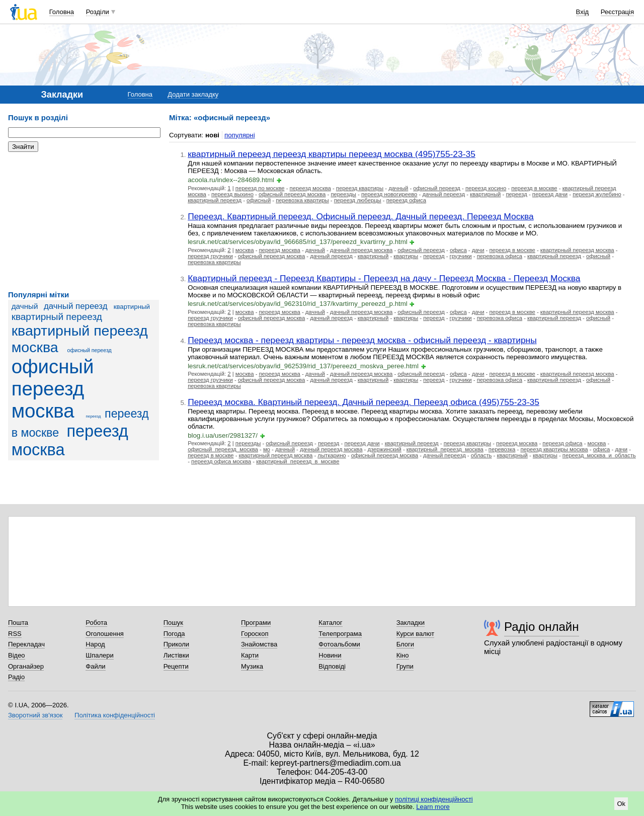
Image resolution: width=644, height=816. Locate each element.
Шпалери (100, 655)
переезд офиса (406, 200)
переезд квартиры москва (554, 449)
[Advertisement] (84, 221)
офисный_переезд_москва (223, 449)
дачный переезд (76, 306)
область (481, 455)
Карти (250, 655)
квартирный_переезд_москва (445, 449)
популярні (240, 135)
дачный (25, 306)
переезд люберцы (358, 200)
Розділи (98, 12)
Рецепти (176, 666)
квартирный (132, 307)
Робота (96, 623)
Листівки (176, 655)
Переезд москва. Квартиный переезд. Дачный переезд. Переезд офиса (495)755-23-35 (364, 402)
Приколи (176, 644)
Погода (174, 634)
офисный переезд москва (53, 389)
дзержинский (384, 449)
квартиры (406, 256)
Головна (62, 12)
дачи (478, 250)
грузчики (461, 256)
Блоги (405, 644)
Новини (330, 655)
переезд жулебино (597, 194)
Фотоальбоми (339, 644)
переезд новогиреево (389, 194)
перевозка (502, 449)
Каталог (330, 623)
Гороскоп (255, 634)
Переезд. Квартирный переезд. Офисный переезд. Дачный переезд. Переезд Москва (361, 216)
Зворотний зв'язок (35, 715)
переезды (343, 194)
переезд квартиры (360, 188)
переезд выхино (232, 194)
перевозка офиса (500, 256)
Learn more (433, 807)
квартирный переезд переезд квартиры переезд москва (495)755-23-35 (332, 154)
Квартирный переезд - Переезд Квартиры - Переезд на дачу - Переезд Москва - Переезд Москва (384, 278)
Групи (405, 666)
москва (245, 250)
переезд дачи (550, 194)
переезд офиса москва (221, 461)
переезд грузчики (210, 256)
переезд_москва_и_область (599, 455)
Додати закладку (193, 94)
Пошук (173, 623)
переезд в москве (534, 188)
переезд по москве (260, 188)
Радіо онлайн (542, 627)
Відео (17, 655)
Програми (256, 623)
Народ (95, 644)
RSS (15, 634)
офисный (259, 200)
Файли (95, 666)
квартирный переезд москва (577, 250)
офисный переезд (90, 350)
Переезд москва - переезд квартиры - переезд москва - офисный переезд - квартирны (362, 340)
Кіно (403, 655)
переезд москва (70, 440)
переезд (93, 416)
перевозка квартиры (302, 200)
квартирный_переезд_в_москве (298, 461)
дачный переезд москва (361, 250)
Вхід (583, 12)
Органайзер (26, 666)
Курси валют (416, 634)
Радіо (16, 677)
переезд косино (486, 188)
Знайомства (259, 644)
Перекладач (26, 644)
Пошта (18, 623)
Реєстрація (617, 12)
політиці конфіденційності (434, 799)
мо (267, 449)
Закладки (411, 623)
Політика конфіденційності (115, 715)
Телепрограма (340, 634)
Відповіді (332, 666)
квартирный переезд (57, 317)
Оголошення (105, 634)
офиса (458, 250)
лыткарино (332, 455)
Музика (252, 666)
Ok (621, 804)
